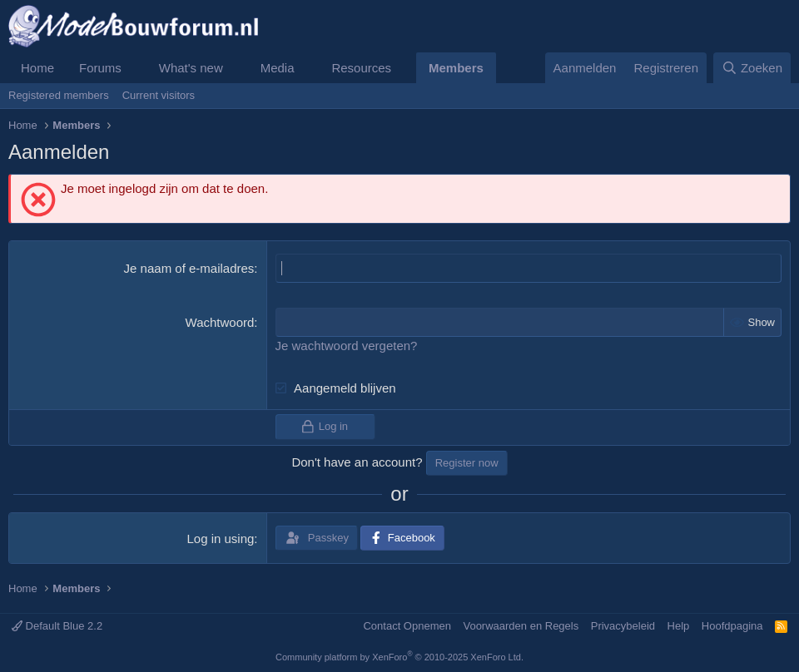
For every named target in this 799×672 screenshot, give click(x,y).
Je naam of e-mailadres (189, 268)
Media (278, 68)
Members (456, 68)
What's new (191, 68)
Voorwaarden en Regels (521, 626)
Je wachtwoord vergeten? (347, 346)
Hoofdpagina (732, 626)
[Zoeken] (752, 68)
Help (679, 626)
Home (37, 68)
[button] (135, 68)
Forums (100, 68)
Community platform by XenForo (399, 657)
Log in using (220, 539)
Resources (361, 68)
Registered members (59, 95)
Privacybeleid (623, 626)
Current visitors (159, 95)
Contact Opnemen (407, 626)
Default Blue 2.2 (57, 626)
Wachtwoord (220, 322)
